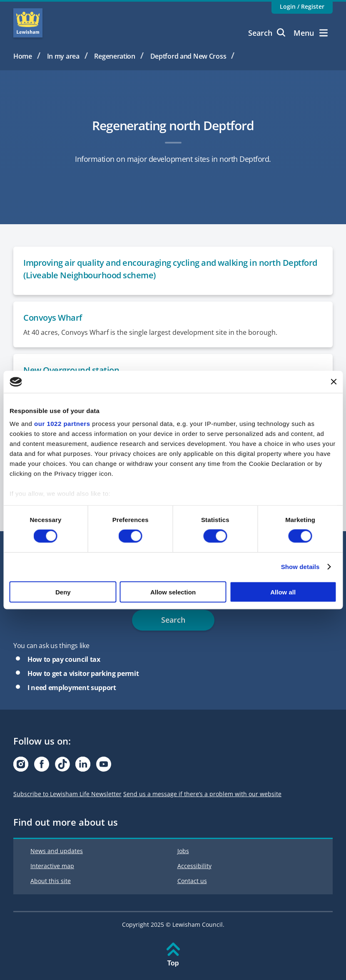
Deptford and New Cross (188, 56)
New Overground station (71, 370)
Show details (300, 567)
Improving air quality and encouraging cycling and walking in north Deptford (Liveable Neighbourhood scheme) (170, 269)
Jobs (183, 851)
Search (267, 33)
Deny (63, 592)
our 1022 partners (62, 424)
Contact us (192, 881)
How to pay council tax (64, 659)
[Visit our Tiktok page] (62, 766)
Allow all (283, 592)
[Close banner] (334, 382)
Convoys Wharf (53, 318)
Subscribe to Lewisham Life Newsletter (67, 794)
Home (23, 56)
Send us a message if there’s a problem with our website (202, 794)
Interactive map (52, 866)
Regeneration (115, 56)
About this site (51, 881)
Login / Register (302, 6)
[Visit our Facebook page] (42, 766)
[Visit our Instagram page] (21, 766)
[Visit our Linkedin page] (83, 766)
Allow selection (173, 592)
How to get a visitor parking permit (83, 673)
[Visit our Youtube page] (104, 766)
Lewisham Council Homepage (28, 23)
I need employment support (72, 688)
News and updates (57, 851)
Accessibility (194, 866)
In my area (63, 56)
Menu (311, 33)
